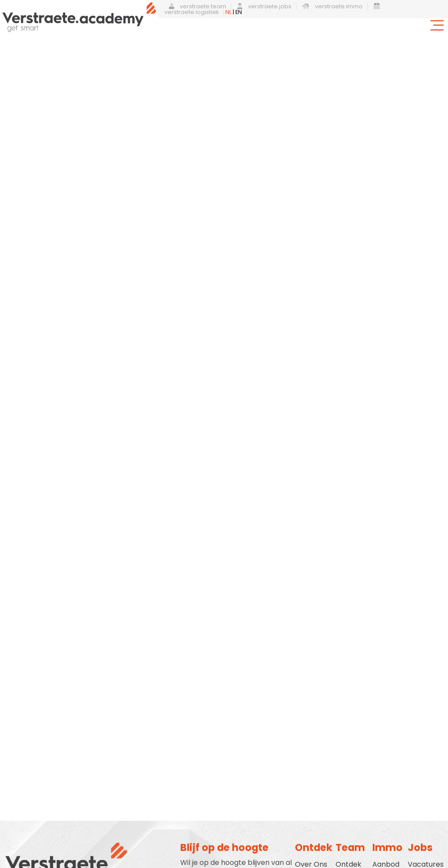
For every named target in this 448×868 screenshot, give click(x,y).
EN (239, 12)
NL (228, 12)
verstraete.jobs (264, 6)
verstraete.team (198, 6)
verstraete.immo (332, 6)
